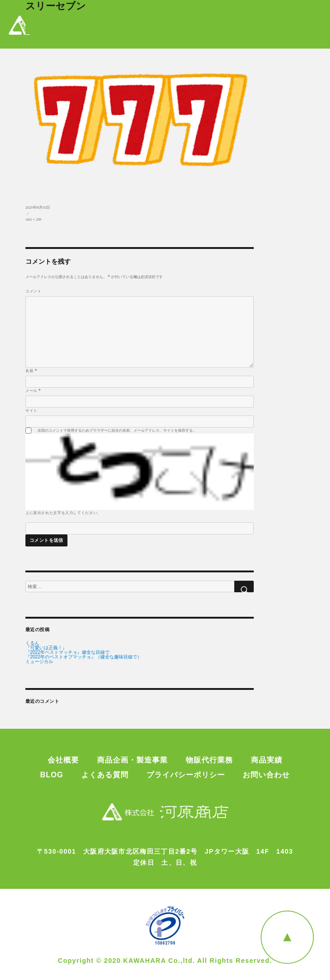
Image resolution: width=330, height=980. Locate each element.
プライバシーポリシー (186, 775)
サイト (31, 410)
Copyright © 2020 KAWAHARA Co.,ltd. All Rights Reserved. (165, 961)
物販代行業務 (209, 760)
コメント (34, 291)
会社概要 (63, 760)
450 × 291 (34, 219)
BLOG (52, 775)
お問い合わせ (266, 775)
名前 (31, 371)
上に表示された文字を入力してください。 (63, 513)
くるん (32, 643)
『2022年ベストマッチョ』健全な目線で (67, 652)
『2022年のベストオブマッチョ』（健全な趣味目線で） (84, 657)
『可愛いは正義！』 (46, 648)
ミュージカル (39, 662)
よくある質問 (105, 775)
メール (33, 391)
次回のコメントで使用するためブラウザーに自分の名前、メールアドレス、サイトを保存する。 (117, 430)
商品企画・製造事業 (132, 760)
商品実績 (267, 760)
